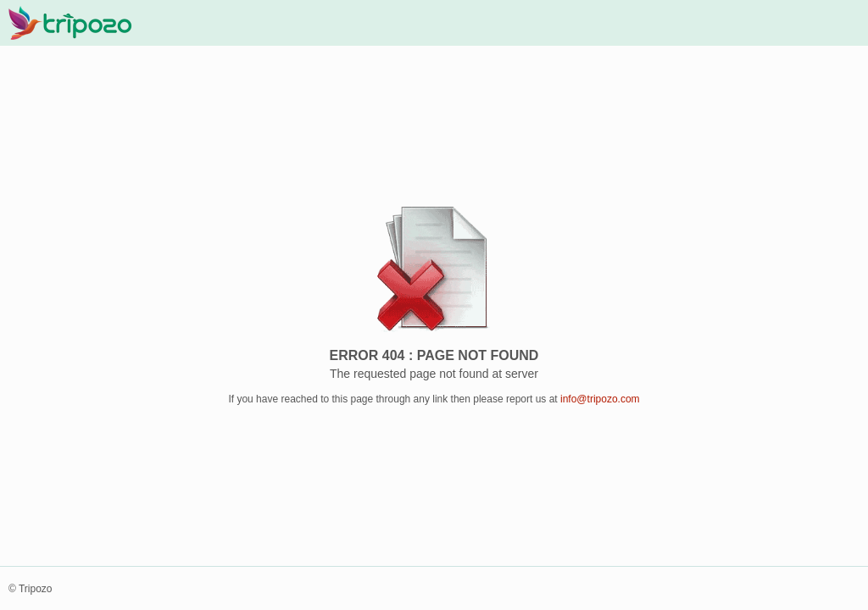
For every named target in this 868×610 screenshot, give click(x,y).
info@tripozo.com (600, 399)
